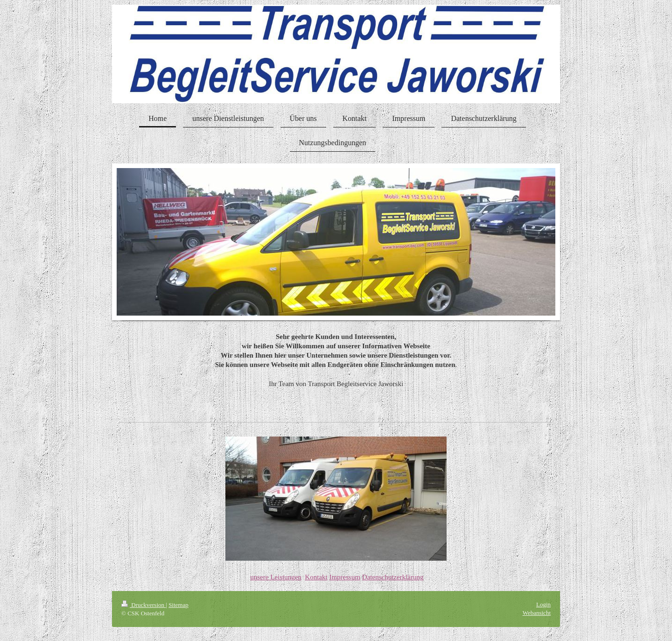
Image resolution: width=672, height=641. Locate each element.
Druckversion (143, 605)
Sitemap (178, 605)
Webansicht (537, 613)
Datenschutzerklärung (393, 577)
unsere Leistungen (276, 577)
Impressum (345, 577)
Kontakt (316, 577)
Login (543, 604)
